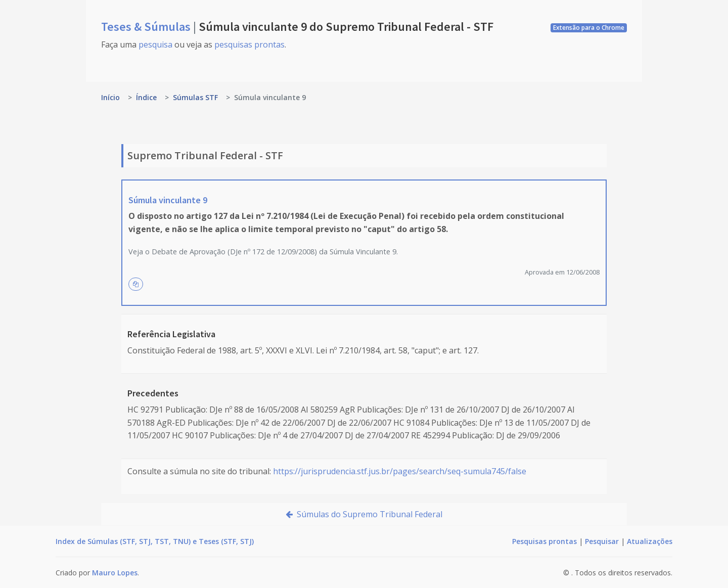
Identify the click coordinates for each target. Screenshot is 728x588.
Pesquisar (602, 541)
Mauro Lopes (115, 573)
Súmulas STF (195, 97)
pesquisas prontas (249, 44)
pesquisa (155, 44)
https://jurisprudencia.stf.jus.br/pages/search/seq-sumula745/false (400, 471)
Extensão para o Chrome (589, 28)
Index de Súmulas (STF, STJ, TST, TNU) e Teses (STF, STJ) (155, 541)
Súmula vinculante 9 (168, 200)
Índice (146, 97)
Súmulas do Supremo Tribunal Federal (364, 514)
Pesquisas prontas (544, 541)
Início (110, 97)
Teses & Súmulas (147, 27)
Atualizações (650, 541)
